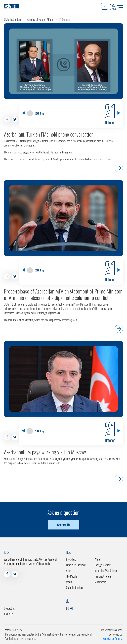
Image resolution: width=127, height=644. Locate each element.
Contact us (9, 608)
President (71, 559)
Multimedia (100, 582)
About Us (9, 614)
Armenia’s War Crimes (106, 571)
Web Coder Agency (113, 639)
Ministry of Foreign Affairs (40, 19)
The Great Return (103, 576)
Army (69, 571)
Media (69, 582)
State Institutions (13, 19)
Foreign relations (103, 565)
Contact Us (63, 525)
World (97, 559)
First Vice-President (76, 565)
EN (69, 608)
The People (72, 576)
